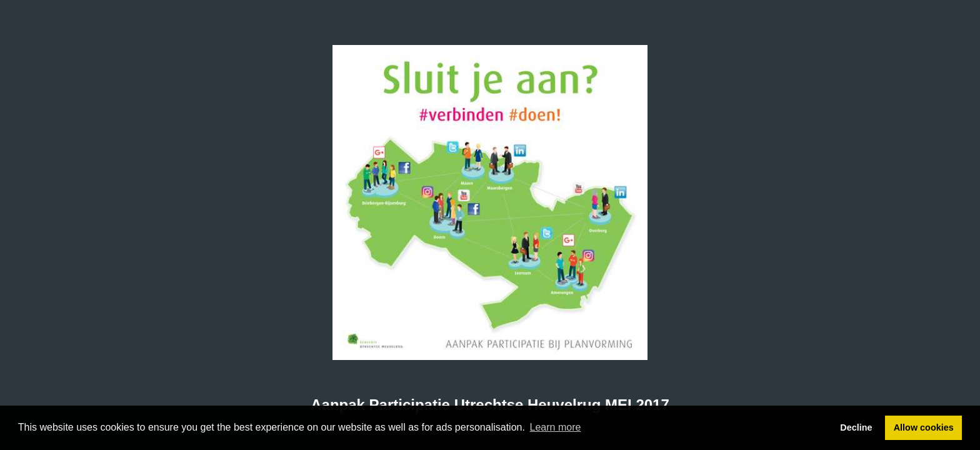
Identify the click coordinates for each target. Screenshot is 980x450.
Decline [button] (856, 427)
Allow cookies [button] (924, 427)
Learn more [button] (556, 427)
